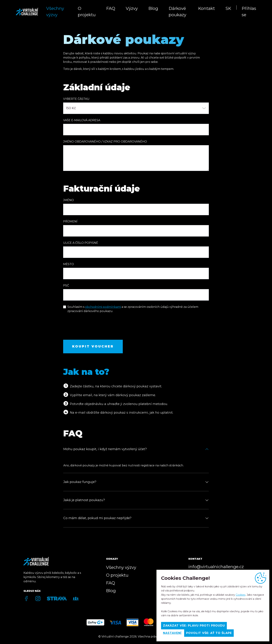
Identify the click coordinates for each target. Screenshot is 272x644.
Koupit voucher (93, 346)
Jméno (69, 200)
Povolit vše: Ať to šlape (209, 633)
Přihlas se (249, 12)
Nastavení (172, 633)
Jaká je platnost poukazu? (84, 500)
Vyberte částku (76, 99)
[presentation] (90, 329)
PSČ (66, 285)
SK (228, 8)
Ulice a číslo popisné (81, 243)
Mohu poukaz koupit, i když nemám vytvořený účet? (105, 449)
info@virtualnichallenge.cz (216, 567)
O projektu (87, 12)
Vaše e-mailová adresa (82, 120)
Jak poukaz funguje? (80, 482)
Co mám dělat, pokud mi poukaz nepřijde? (97, 518)
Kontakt (206, 8)
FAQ (111, 8)
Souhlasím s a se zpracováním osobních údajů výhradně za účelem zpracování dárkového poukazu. (133, 309)
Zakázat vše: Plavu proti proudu (194, 626)
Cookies (241, 595)
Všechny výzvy (55, 12)
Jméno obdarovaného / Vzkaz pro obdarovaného (105, 142)
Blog (153, 8)
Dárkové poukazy (177, 12)
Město (69, 264)
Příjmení (70, 221)
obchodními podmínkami (103, 307)
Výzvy (132, 8)
